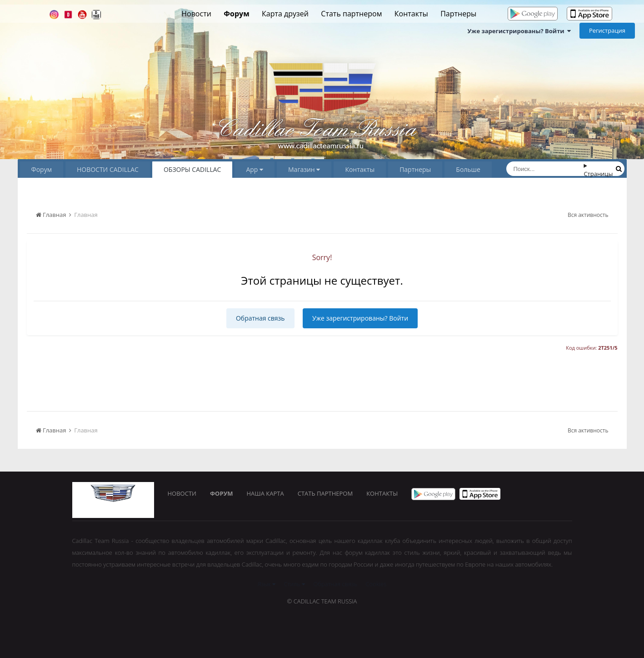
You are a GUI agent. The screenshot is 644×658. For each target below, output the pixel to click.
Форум (236, 14)
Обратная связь (260, 318)
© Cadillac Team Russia (322, 601)
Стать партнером (351, 14)
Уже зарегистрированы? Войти (519, 31)
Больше (468, 169)
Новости (196, 14)
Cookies (376, 584)
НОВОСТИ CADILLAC (108, 169)
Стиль (295, 584)
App (255, 169)
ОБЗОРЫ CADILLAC (192, 169)
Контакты (411, 14)
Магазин (304, 169)
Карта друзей (285, 14)
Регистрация (607, 30)
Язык (267, 584)
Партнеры (458, 14)
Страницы (598, 174)
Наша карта (265, 493)
